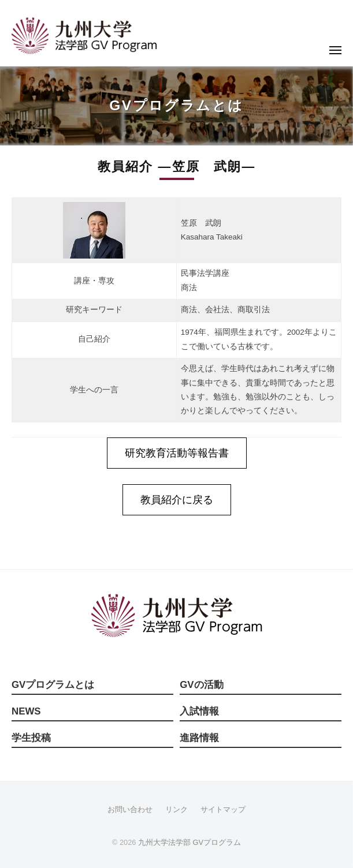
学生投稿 (31, 738)
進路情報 (199, 738)
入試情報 (199, 711)
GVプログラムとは (53, 685)
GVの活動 (201, 685)
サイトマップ (223, 809)
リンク (176, 809)
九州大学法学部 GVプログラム (189, 842)
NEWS (26, 711)
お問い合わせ (130, 809)
